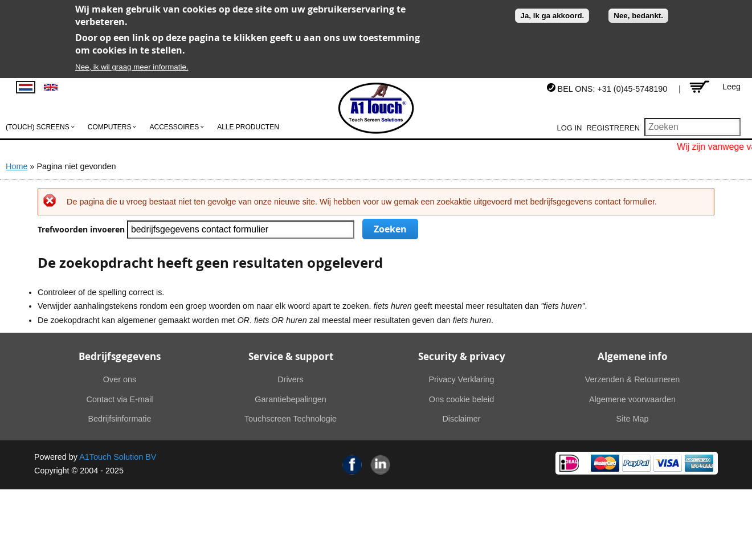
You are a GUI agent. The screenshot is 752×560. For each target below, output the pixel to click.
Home (17, 166)
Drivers (291, 379)
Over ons (120, 379)
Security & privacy (462, 356)
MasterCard (605, 463)
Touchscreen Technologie (291, 419)
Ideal (569, 463)
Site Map (633, 419)
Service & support (291, 356)
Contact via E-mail (120, 399)
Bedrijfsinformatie (119, 419)
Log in (570, 128)
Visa (668, 463)
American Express (699, 463)
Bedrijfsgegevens (120, 356)
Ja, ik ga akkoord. (552, 16)
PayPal (636, 463)
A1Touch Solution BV (118, 457)
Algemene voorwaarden (632, 399)
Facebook (352, 465)
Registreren (613, 128)
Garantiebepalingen (291, 399)
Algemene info (633, 356)
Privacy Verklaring (461, 379)
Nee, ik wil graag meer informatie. (132, 67)
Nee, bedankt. (638, 16)
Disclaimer (461, 419)
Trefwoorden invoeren (82, 230)
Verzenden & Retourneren (632, 379)
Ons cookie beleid (461, 399)
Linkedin (381, 465)
